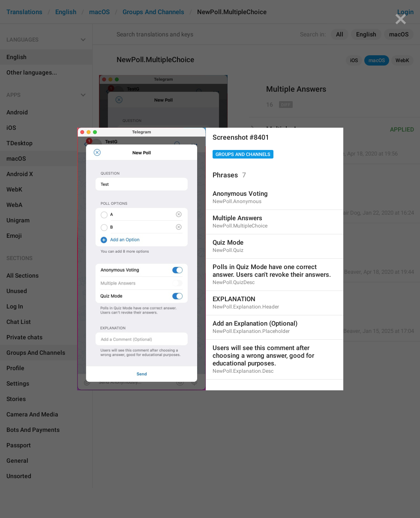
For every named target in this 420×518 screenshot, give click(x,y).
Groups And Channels (243, 154)
